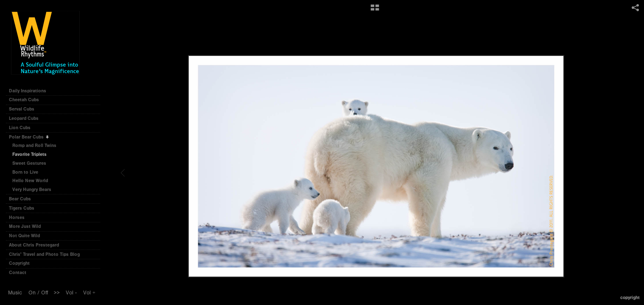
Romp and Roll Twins (34, 146)
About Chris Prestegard (34, 245)
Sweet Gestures (29, 163)
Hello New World (30, 181)
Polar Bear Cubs (29, 137)
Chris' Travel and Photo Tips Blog (44, 254)
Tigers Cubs (25, 208)
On (32, 293)
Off (45, 293)
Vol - (71, 293)
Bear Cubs (23, 199)
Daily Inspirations (28, 91)
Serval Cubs (25, 109)
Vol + (89, 293)
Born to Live (25, 172)
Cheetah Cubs (27, 100)
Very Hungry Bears (32, 190)
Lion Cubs (23, 128)
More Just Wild (28, 226)
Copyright (19, 263)
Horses (20, 218)
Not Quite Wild (27, 236)
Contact (18, 273)
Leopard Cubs (27, 118)
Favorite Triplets (29, 154)
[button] (375, 11)
